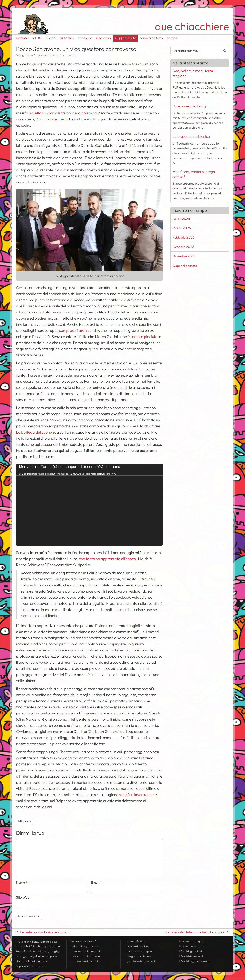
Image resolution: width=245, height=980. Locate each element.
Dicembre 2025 (184, 256)
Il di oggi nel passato (194, 961)
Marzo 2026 (182, 228)
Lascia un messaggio (191, 941)
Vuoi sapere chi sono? (83, 941)
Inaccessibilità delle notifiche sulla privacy (194, 932)
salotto (37, 38)
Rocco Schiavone (50, 119)
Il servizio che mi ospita (138, 951)
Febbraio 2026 (183, 237)
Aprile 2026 (181, 219)
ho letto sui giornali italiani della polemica (63, 113)
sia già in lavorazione (136, 794)
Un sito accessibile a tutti (85, 961)
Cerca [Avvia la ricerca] (223, 51)
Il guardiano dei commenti (140, 961)
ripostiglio (104, 38)
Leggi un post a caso (191, 946)
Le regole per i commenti (85, 951)
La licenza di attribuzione (85, 956)
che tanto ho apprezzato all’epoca (107, 559)
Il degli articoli (190, 951)
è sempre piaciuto (143, 337)
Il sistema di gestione (137, 946)
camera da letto (151, 38)
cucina (51, 38)
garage (172, 38)
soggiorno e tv (125, 38)
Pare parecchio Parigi (189, 106)
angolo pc (85, 38)
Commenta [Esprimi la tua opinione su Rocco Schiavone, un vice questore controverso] (68, 55)
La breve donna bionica (191, 136)
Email (96, 882)
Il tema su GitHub (135, 941)
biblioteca (67, 38)
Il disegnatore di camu (138, 956)
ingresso (22, 38)
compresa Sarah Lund (77, 330)
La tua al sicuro (84, 946)
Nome (22, 882)
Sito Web (23, 897)
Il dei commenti (191, 956)
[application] (89, 505)
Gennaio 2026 (183, 247)
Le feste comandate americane (43, 932)
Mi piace (24, 821)
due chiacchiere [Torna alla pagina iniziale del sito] (192, 26)
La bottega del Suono (34, 432)
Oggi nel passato (185, 266)
